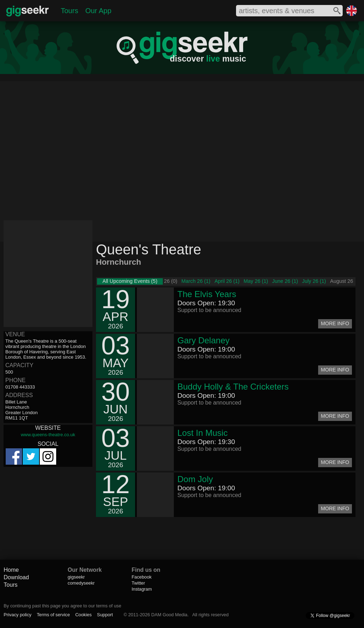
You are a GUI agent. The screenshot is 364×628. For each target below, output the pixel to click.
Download (16, 577)
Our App (98, 11)
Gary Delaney (204, 340)
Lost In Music (202, 433)
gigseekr (76, 577)
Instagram (142, 589)
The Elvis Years (207, 294)
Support (105, 615)
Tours (69, 11)
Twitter (138, 583)
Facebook (141, 577)
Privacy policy (17, 615)
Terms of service (53, 615)
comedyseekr (81, 583)
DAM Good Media (169, 615)
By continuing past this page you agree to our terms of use (62, 606)
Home (11, 570)
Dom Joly (195, 479)
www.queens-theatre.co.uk (48, 435)
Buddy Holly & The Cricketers (233, 387)
